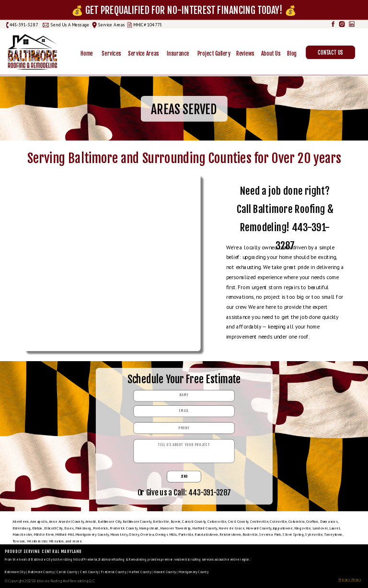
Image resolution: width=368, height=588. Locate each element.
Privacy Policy (350, 580)
